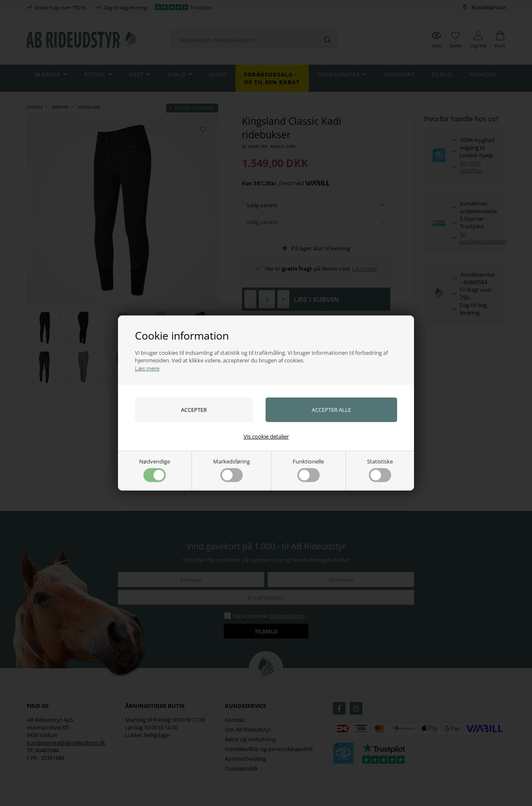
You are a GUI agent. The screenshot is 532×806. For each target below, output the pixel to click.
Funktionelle (308, 470)
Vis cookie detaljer (266, 436)
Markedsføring (232, 470)
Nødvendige (155, 470)
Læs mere (147, 368)
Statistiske (380, 470)
